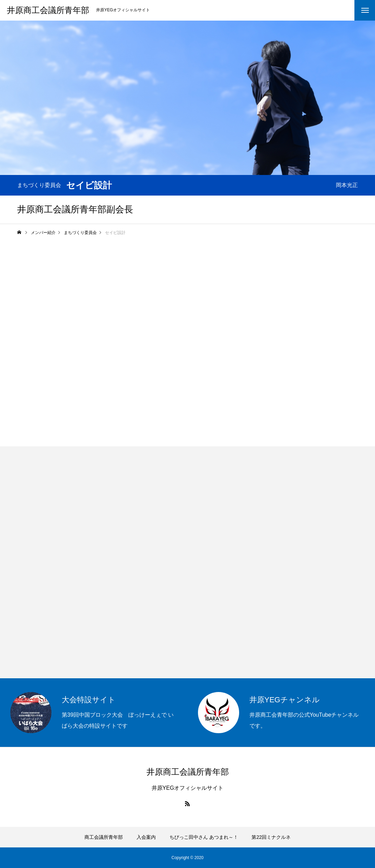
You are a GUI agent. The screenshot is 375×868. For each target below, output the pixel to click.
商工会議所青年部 (104, 837)
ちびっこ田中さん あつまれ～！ (204, 837)
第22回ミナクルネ (271, 837)
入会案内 (146, 837)
